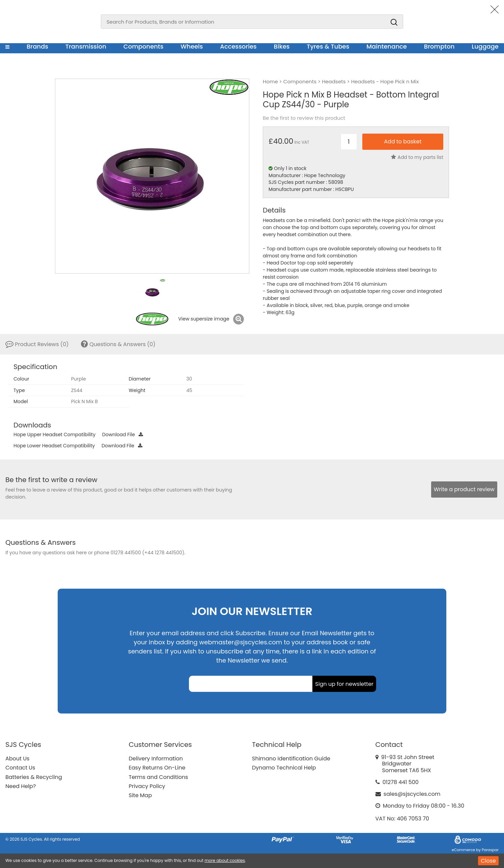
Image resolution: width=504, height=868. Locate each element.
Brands (37, 46)
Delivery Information (156, 759)
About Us (17, 759)
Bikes (282, 46)
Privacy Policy (147, 786)
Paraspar (490, 850)
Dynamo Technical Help (284, 768)
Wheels (192, 46)
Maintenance (387, 46)
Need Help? (21, 786)
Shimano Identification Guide (291, 759)
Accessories (238, 46)
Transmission (86, 46)
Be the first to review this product (304, 118)
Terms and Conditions (159, 777)
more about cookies (225, 860)
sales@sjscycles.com (412, 794)
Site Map (141, 795)
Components (144, 46)
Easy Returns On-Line (157, 768)
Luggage (485, 46)
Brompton (439, 46)
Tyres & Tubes (328, 46)
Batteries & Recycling (34, 777)
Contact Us (20, 768)
